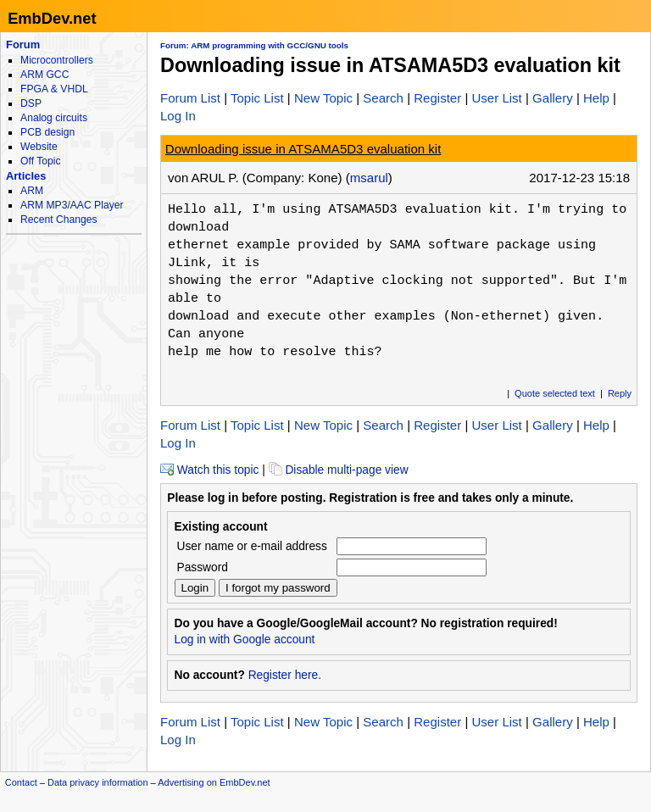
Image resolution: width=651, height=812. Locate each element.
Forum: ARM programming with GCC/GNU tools (254, 45)
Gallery (553, 98)
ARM (32, 191)
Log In (178, 116)
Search (383, 98)
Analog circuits (54, 118)
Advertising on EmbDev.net (214, 782)
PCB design (47, 132)
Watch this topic (209, 470)
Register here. (285, 675)
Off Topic (40, 161)
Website (39, 147)
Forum (23, 44)
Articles (26, 176)
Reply (620, 393)
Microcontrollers (57, 60)
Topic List (257, 98)
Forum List (190, 98)
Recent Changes (58, 220)
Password (203, 567)
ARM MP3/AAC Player (72, 205)
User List (496, 98)
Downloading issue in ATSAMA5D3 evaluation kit (303, 149)
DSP (31, 103)
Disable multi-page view (339, 470)
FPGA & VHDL (54, 89)
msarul (369, 178)
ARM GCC (45, 75)
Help (596, 98)
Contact (21, 782)
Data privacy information (98, 782)
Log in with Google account (245, 640)
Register (437, 98)
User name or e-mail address (252, 546)
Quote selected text (555, 393)
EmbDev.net (52, 18)
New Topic (323, 98)
